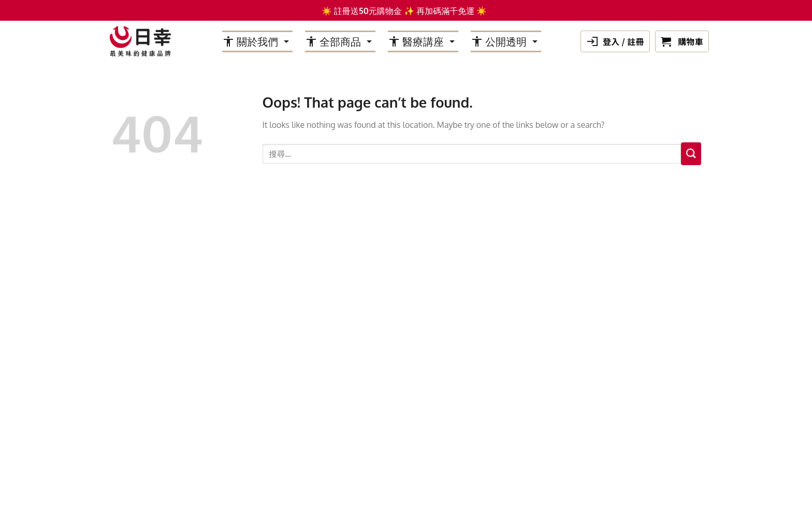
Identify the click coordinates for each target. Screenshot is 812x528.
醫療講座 (423, 41)
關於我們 (257, 41)
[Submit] (691, 153)
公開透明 (506, 41)
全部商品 (340, 41)
